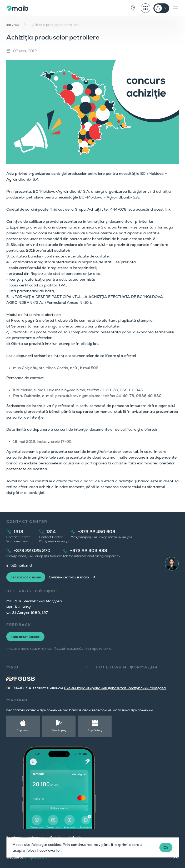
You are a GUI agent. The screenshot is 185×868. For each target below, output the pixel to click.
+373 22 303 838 (89, 551)
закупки (12, 25)
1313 (18, 532)
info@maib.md (19, 565)
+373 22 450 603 (97, 532)
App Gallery (95, 730)
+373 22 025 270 (32, 551)
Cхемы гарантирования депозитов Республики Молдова (115, 688)
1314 (51, 532)
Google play (59, 730)
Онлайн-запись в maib (69, 577)
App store (23, 730)
